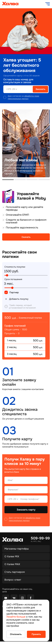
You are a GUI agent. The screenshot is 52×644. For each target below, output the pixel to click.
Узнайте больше (16, 617)
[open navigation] (48, 4)
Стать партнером (15, 572)
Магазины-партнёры (17, 549)
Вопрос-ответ (13, 580)
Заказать (40, 89)
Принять (36, 634)
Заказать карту (26, 510)
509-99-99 (40, 538)
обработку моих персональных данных (23, 97)
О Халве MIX (12, 556)
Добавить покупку (16, 299)
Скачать (26, 237)
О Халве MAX (12, 564)
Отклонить (16, 634)
